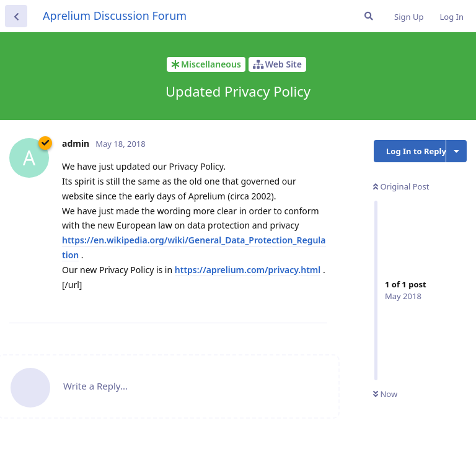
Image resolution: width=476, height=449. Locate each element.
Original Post (401, 186)
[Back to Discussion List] (16, 16)
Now (385, 394)
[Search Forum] (369, 16)
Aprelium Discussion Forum (115, 15)
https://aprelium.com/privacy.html (248, 270)
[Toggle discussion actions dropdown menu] (456, 151)
